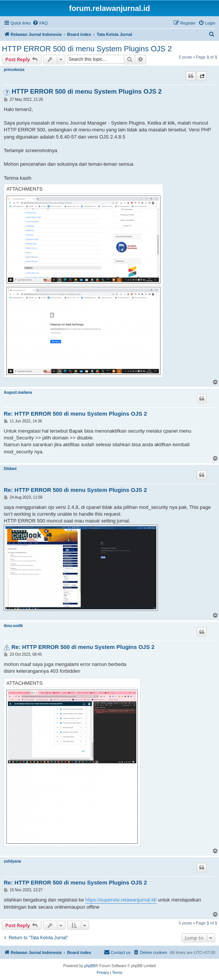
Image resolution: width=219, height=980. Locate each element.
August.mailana (18, 392)
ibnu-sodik (13, 626)
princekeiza (14, 70)
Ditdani (10, 469)
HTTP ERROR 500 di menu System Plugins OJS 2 (87, 49)
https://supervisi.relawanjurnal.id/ (121, 900)
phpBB (90, 966)
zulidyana (12, 861)
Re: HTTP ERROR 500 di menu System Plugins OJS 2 (75, 414)
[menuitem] (40, 23)
